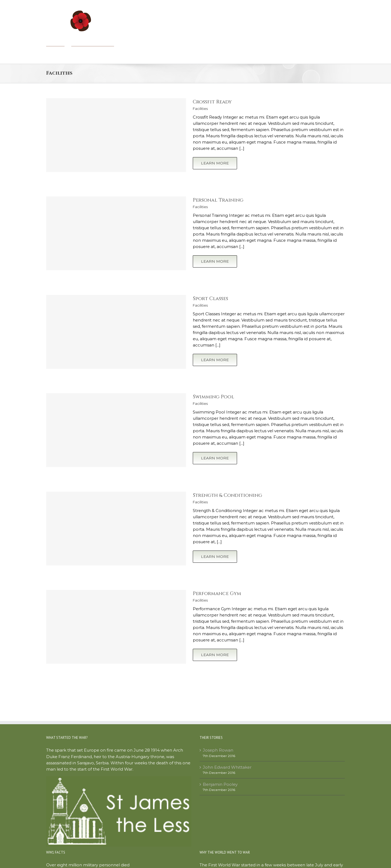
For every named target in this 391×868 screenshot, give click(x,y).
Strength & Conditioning (227, 495)
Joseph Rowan (218, 750)
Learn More (215, 163)
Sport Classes (210, 299)
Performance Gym (217, 594)
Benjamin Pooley (220, 784)
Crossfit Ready (212, 102)
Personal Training (218, 200)
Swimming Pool (213, 397)
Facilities (200, 109)
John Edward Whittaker (227, 767)
